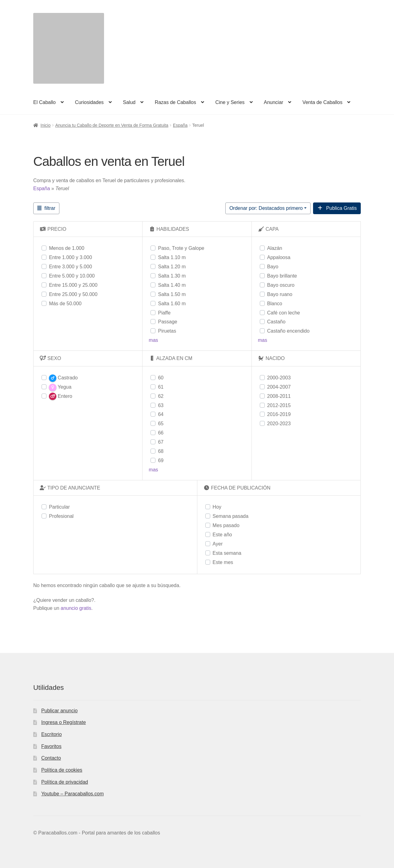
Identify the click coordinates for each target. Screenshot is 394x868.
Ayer (218, 544)
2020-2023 (279, 424)
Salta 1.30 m (172, 276)
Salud (129, 102)
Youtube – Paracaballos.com (72, 794)
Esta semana (227, 553)
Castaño (276, 322)
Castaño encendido (288, 331)
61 (161, 387)
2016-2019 (279, 414)
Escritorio (52, 734)
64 (161, 414)
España (180, 125)
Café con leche (284, 313)
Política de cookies (62, 770)
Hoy (217, 507)
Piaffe (164, 313)
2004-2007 (279, 387)
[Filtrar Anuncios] (46, 208)
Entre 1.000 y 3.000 (70, 257)
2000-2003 (279, 378)
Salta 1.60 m (172, 304)
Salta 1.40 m (172, 285)
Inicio (46, 125)
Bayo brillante (282, 276)
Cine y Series (230, 102)
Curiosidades (89, 102)
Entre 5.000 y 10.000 (72, 276)
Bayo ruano (280, 294)
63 (161, 405)
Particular (59, 507)
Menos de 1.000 (67, 248)
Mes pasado (226, 525)
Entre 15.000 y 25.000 (73, 285)
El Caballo (44, 102)
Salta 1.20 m (172, 267)
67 (161, 442)
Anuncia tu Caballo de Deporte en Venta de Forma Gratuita (112, 125)
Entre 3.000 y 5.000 (70, 267)
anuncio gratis (76, 608)
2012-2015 (279, 405)
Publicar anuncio (59, 711)
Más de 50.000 (65, 304)
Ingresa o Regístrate (64, 722)
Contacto (51, 758)
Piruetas (167, 331)
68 (161, 451)
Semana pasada (231, 516)
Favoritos (51, 746)
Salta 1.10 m (172, 257)
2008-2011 (279, 396)
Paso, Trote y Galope (181, 248)
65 (161, 424)
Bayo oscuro (281, 285)
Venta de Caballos (323, 102)
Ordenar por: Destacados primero (266, 208)
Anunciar (273, 102)
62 (161, 396)
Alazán (275, 248)
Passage (167, 322)
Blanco (275, 304)
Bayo (273, 267)
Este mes (223, 562)
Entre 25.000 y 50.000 (73, 294)
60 (161, 378)
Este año (222, 535)
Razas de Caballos (175, 102)
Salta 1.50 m (172, 294)
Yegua (60, 387)
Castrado (63, 378)
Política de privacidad (65, 782)
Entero (61, 396)
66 (161, 433)
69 (161, 460)
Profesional (61, 516)
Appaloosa (279, 257)
